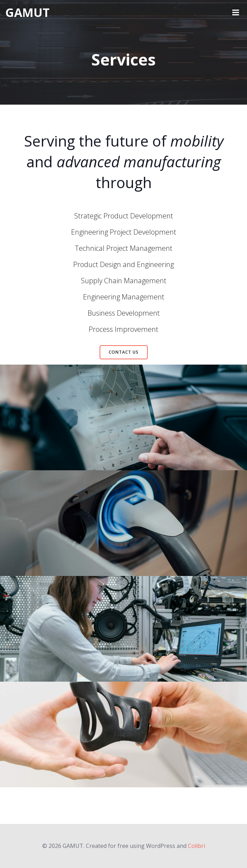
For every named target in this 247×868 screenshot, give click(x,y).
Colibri (197, 846)
